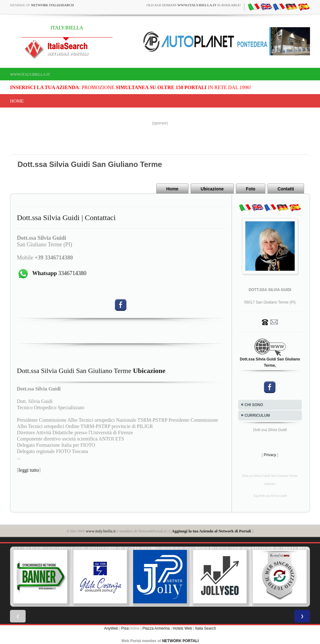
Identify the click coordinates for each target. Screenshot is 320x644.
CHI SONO (254, 405)
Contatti (286, 189)
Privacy (270, 455)
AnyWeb (111, 628)
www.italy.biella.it (30, 74)
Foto (251, 189)
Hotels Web (182, 628)
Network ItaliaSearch (52, 5)
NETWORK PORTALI (180, 641)
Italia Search (205, 628)
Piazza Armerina (156, 628)
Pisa (125, 628)
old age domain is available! (194, 5)
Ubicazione (212, 189)
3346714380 (59, 273)
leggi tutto (29, 470)
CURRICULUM (257, 415)
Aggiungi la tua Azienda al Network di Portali (211, 531)
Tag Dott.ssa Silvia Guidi (270, 496)
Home (17, 101)
